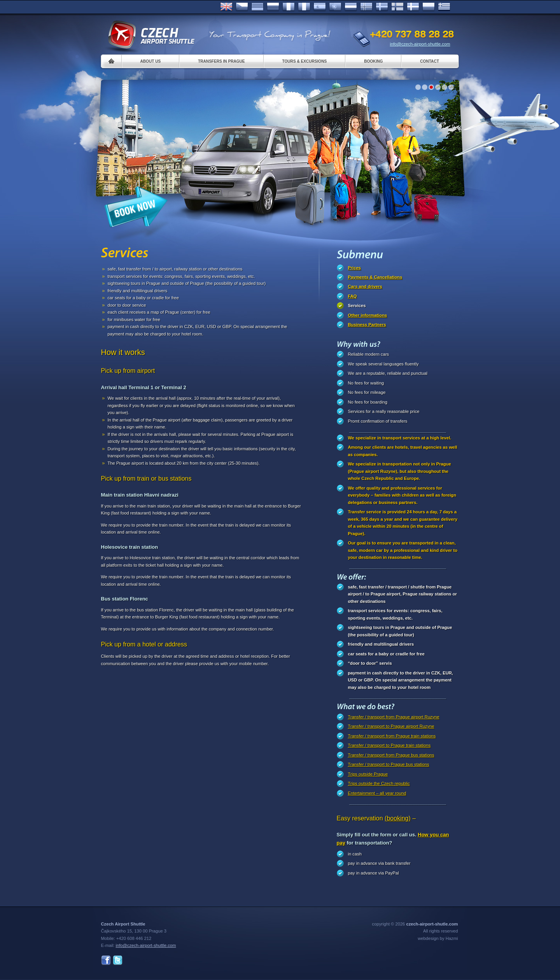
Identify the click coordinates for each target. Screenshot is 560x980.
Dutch (351, 7)
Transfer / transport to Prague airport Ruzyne (391, 726)
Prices (355, 268)
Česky (242, 7)
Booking (373, 61)
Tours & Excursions (305, 61)
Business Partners (367, 325)
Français (289, 7)
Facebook (106, 960)
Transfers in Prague (221, 61)
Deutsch (257, 7)
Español (320, 7)
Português (335, 7)
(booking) (398, 818)
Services (357, 306)
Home (111, 61)
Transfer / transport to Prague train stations (389, 745)
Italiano (304, 7)
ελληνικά (444, 7)
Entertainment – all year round (377, 793)
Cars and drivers (365, 286)
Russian (273, 7)
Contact (430, 61)
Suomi (397, 7)
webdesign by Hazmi (438, 938)
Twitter (118, 960)
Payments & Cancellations (375, 277)
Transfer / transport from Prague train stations (392, 736)
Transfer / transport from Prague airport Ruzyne (394, 717)
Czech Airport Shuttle (151, 35)
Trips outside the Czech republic (379, 783)
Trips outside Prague (368, 774)
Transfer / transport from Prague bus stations (391, 755)
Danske (413, 7)
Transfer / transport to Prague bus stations (389, 764)
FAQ (353, 296)
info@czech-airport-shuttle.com (420, 44)
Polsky (429, 7)
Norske (366, 7)
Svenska (382, 7)
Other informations (368, 315)
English (226, 7)
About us (151, 61)
